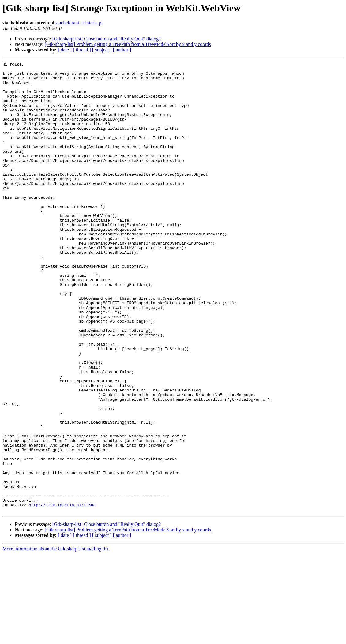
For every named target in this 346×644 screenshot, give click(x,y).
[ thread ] (82, 50)
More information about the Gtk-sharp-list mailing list (56, 639)
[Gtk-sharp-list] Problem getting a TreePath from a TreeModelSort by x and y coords (128, 44)
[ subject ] (102, 50)
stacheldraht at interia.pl (79, 23)
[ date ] (65, 50)
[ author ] (122, 50)
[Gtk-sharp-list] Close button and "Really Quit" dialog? (107, 39)
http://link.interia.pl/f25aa (62, 594)
